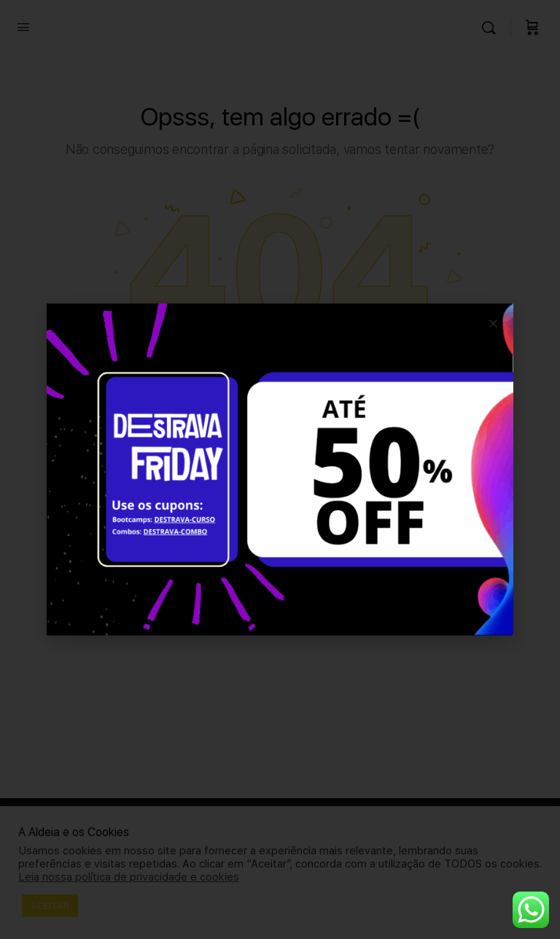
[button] (493, 324)
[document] (280, 470)
